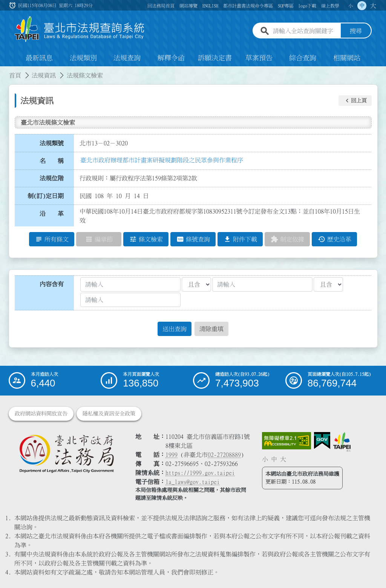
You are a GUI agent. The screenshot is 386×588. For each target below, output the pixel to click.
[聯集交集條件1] (196, 284)
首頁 (15, 75)
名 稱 (52, 161)
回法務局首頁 (161, 6)
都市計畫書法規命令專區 (248, 6)
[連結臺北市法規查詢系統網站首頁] (80, 29)
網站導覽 (188, 6)
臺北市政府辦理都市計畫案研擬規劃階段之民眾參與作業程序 (162, 160)
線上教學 (330, 6)
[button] (355, 101)
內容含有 (52, 284)
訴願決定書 (215, 58)
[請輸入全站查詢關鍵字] (305, 31)
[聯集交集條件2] (328, 284)
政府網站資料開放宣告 (41, 414)
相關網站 (347, 58)
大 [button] (373, 6)
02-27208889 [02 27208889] (224, 455)
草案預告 (259, 58)
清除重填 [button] (211, 329)
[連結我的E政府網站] (322, 441)
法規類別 (83, 58)
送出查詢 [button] (175, 329)
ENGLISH (210, 6)
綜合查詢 (303, 58)
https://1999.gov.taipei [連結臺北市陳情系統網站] (200, 473)
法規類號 (52, 143)
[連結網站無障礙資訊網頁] (286, 441)
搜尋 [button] (356, 31)
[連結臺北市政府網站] (342, 442)
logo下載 (307, 6)
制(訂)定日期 (46, 196)
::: (5, 71)
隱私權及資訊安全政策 (109, 414)
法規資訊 (44, 75)
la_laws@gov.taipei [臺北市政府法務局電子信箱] (193, 482)
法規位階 (52, 178)
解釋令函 (171, 58)
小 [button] (351, 6)
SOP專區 (286, 6)
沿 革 (52, 214)
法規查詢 (127, 58)
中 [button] (362, 6)
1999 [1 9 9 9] (172, 455)
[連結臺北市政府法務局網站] (66, 453)
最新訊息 (39, 58)
